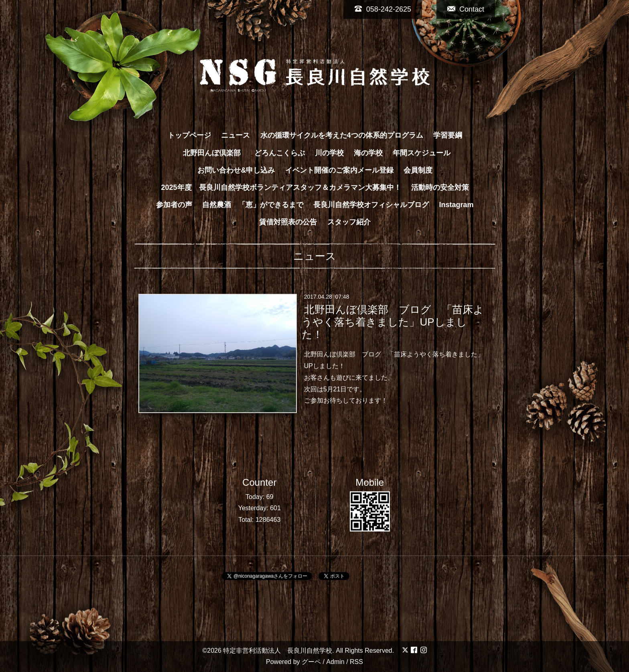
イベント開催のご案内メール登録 (339, 170)
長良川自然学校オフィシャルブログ (371, 205)
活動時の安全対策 (440, 187)
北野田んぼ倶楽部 (215, 153)
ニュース (235, 135)
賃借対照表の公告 (288, 222)
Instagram (457, 205)
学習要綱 (448, 135)
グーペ (311, 662)
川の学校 (329, 153)
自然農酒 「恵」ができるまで (253, 205)
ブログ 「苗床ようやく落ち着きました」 (423, 354)
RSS (356, 662)
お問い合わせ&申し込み (236, 170)
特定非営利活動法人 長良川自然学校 (278, 651)
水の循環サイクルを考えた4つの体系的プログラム (342, 135)
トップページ (189, 135)
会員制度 (418, 170)
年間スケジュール (422, 153)
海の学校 (368, 153)
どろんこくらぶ (280, 153)
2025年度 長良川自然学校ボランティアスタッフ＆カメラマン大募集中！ (281, 187)
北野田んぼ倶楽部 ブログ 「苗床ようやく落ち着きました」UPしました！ (393, 322)
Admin (335, 662)
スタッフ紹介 (349, 222)
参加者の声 (174, 205)
